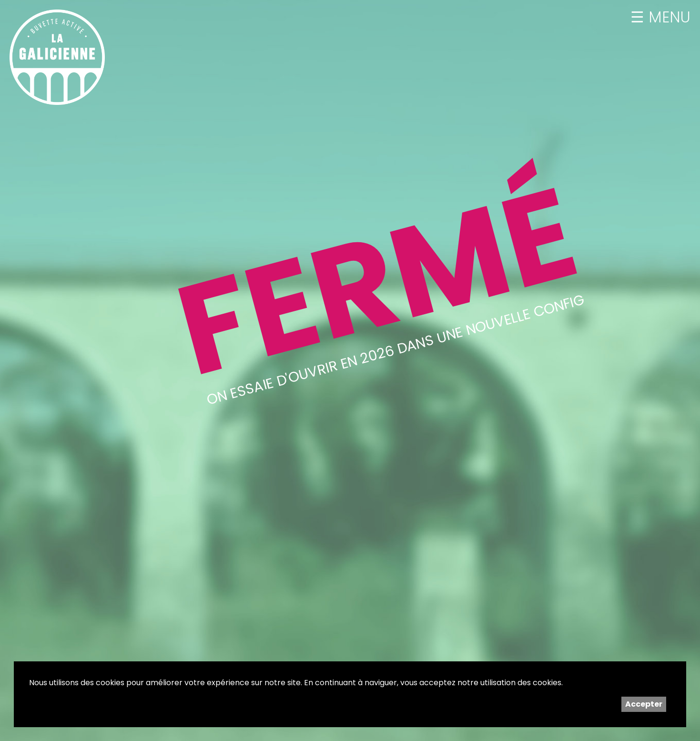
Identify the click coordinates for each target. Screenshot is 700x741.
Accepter (644, 704)
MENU (667, 17)
